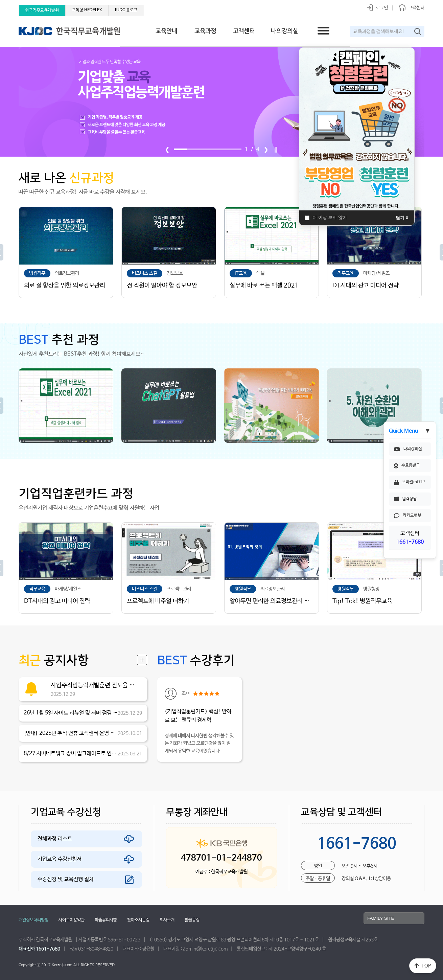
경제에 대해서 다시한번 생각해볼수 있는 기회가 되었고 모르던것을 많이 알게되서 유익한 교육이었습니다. (199, 743)
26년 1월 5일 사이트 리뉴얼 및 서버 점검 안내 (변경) (71, 713)
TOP (423, 966)
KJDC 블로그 (126, 10)
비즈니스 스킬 (145, 273)
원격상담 (405, 499)
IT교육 (241, 273)
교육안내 (166, 31)
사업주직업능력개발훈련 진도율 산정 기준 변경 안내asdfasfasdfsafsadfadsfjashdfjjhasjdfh (95, 685)
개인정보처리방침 (33, 920)
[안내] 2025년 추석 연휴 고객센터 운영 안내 (71, 733)
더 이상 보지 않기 (326, 217)
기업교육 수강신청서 (60, 859)
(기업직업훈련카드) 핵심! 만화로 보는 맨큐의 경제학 (198, 716)
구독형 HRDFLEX (87, 10)
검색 (418, 31)
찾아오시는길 (138, 920)
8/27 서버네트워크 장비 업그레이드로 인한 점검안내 (71, 754)
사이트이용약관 (72, 920)
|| (276, 150)
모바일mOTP (409, 482)
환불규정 (192, 920)
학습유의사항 (106, 920)
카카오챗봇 (408, 516)
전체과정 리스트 (55, 839)
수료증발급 (407, 466)
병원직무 (37, 273)
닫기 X (402, 218)
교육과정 (205, 31)
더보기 (142, 660)
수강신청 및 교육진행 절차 (66, 879)
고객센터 (410, 8)
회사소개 (167, 920)
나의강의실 (408, 449)
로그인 (376, 8)
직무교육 (346, 273)
